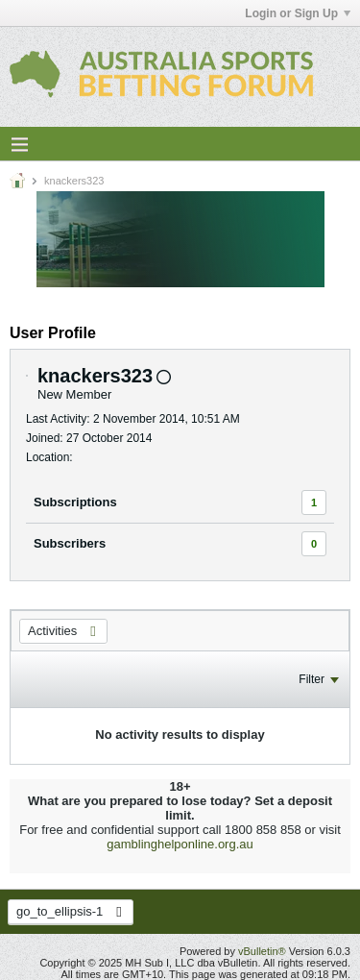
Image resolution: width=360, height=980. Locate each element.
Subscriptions (75, 502)
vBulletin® (262, 951)
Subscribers (70, 543)
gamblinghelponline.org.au (180, 844)
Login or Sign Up (298, 13)
